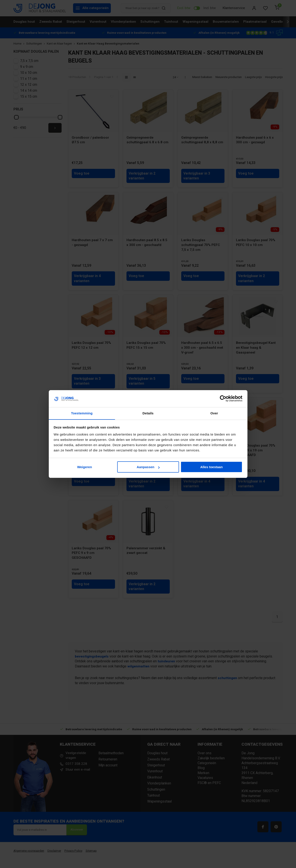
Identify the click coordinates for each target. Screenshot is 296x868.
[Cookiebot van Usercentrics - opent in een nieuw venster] (223, 399)
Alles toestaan (211, 467)
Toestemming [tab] (82, 413)
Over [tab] (214, 413)
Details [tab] (148, 413)
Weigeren (84, 467)
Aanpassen (148, 467)
